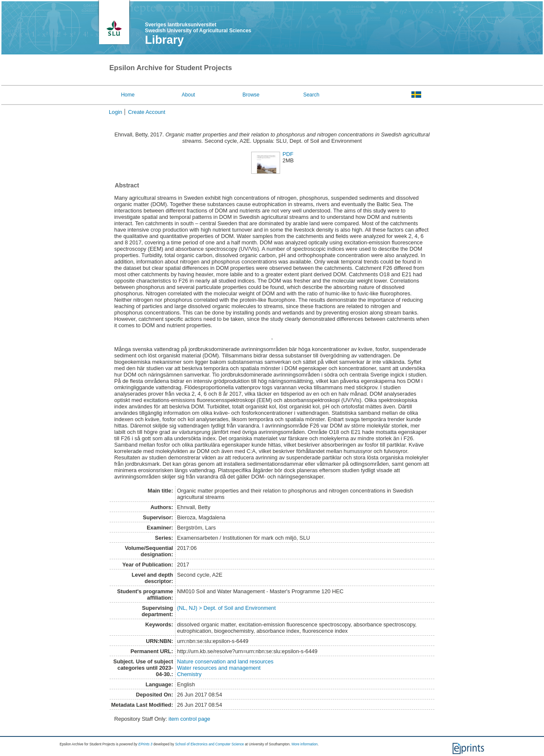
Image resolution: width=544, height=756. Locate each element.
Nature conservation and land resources (225, 661)
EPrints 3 (145, 744)
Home (128, 95)
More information (305, 744)
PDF (288, 154)
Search (311, 95)
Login (115, 112)
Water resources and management (219, 668)
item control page (190, 719)
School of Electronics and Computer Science (210, 744)
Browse (251, 95)
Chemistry (190, 674)
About (188, 95)
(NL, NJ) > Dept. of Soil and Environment (227, 608)
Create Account (147, 112)
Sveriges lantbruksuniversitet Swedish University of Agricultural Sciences (198, 28)
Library (164, 40)
